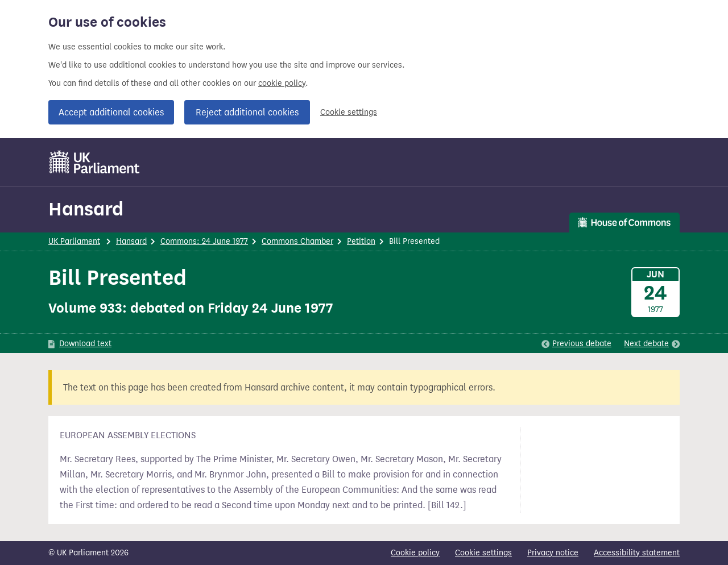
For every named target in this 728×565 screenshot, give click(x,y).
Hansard (86, 209)
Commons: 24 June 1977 (204, 241)
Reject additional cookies (247, 112)
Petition (361, 241)
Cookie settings (349, 112)
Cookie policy (415, 553)
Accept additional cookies (111, 112)
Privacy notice (553, 553)
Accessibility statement (637, 553)
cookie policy (282, 83)
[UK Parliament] (95, 162)
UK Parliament (74, 241)
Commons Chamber (297, 241)
